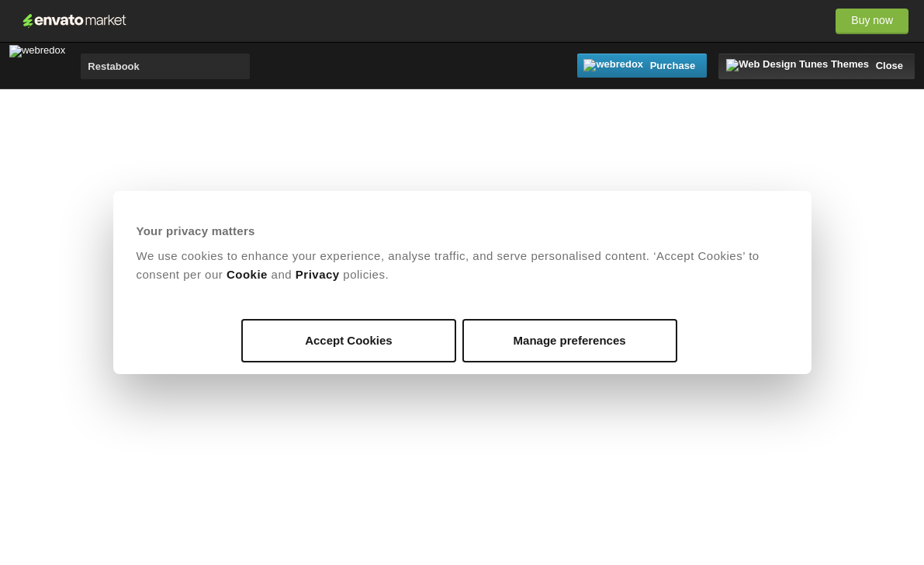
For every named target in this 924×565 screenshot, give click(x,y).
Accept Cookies (349, 340)
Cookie (247, 274)
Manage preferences (570, 340)
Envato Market (74, 21)
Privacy (318, 274)
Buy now (872, 20)
